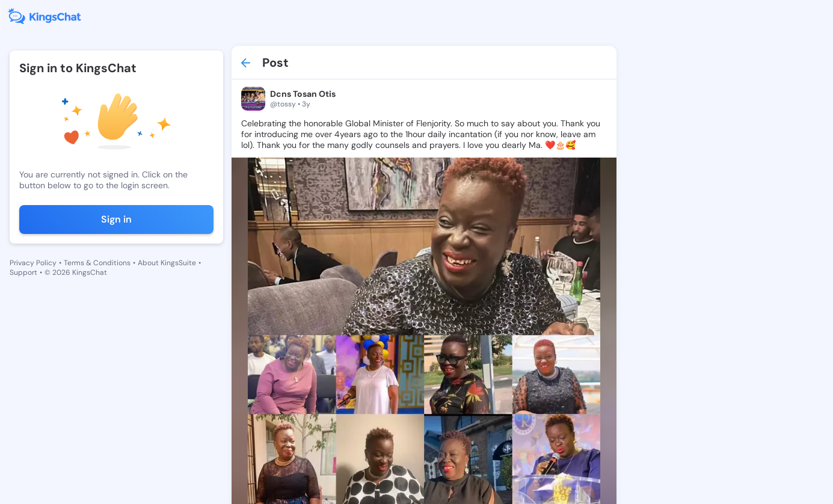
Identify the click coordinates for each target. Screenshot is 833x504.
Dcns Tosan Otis (303, 94)
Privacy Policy (33, 263)
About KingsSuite (167, 263)
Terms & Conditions (97, 263)
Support (23, 272)
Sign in (116, 219)
